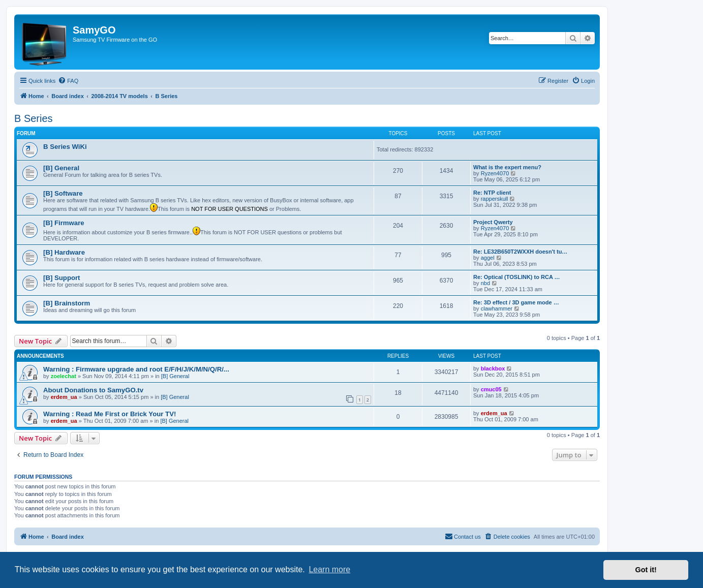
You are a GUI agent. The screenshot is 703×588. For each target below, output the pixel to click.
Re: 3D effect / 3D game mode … (516, 302)
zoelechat (64, 376)
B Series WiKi (65, 147)
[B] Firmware (64, 223)
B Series (34, 118)
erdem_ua (64, 397)
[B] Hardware (64, 252)
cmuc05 (491, 389)
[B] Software (63, 193)
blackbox (493, 368)
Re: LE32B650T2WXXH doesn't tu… (520, 252)
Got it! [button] (646, 570)
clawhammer (497, 308)
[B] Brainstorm (67, 303)
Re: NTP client (492, 193)
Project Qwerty (493, 222)
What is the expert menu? (507, 167)
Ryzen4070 (495, 173)
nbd (485, 283)
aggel (488, 258)
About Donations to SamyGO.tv (93, 390)
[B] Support (62, 278)
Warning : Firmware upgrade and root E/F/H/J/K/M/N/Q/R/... (136, 369)
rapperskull (495, 199)
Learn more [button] (329, 569)
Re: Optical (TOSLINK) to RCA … (517, 277)
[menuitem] (68, 81)
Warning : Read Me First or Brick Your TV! (110, 414)
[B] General (61, 168)
